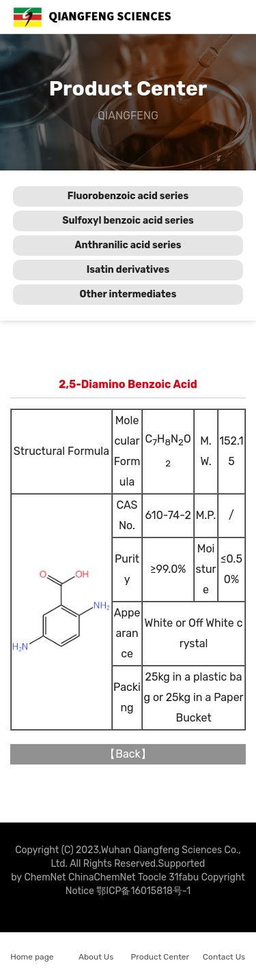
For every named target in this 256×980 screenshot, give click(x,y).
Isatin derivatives (128, 270)
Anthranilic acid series (128, 245)
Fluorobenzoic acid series (128, 196)
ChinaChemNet (102, 877)
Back (128, 754)
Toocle (152, 877)
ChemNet (45, 877)
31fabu (184, 877)
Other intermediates (128, 294)
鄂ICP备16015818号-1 (143, 891)
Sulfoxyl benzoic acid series (128, 221)
